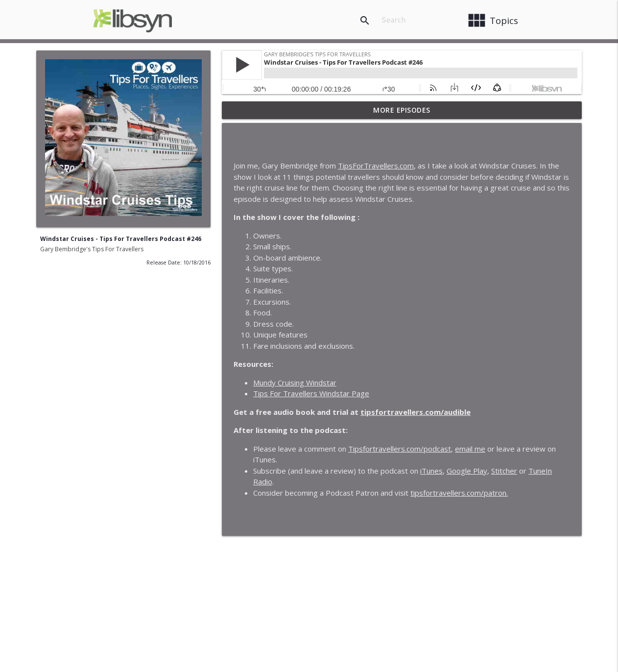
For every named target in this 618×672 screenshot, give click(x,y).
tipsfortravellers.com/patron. (459, 493)
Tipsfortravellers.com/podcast (400, 449)
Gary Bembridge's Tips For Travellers (92, 249)
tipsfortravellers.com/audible (416, 412)
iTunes (431, 471)
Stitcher (504, 471)
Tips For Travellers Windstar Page (311, 393)
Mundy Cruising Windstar (295, 383)
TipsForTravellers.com (376, 166)
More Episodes (402, 110)
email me (470, 449)
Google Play (467, 471)
